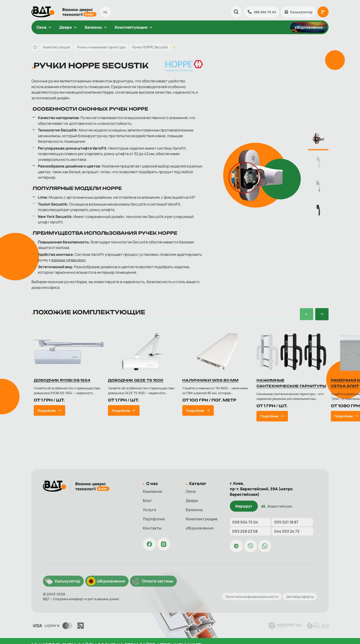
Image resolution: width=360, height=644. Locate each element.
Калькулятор (298, 12)
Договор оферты (300, 597)
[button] (307, 317)
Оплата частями (157, 581)
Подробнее (46, 413)
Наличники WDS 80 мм (210, 383)
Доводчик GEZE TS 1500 (136, 383)
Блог (147, 502)
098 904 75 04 (262, 12)
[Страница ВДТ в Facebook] (149, 546)
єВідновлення (309, 27)
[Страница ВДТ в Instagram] (164, 546)
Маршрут (244, 502)
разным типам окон (69, 260)
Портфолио (154, 521)
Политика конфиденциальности (252, 597)
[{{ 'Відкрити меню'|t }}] (323, 12)
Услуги (149, 512)
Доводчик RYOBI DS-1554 (62, 383)
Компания (152, 493)
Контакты (152, 530)
